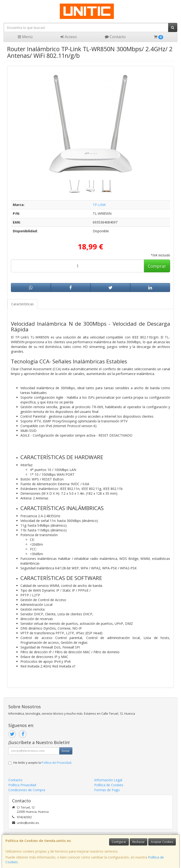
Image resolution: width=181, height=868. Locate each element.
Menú (25, 37)
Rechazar (139, 842)
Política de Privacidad (56, 763)
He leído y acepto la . (43, 763)
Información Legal (108, 780)
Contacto (115, 37)
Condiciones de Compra (27, 790)
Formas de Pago (107, 790)
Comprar (157, 266)
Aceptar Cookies (162, 842)
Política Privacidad (22, 785)
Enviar (66, 751)
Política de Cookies (109, 785)
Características (22, 304)
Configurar (119, 842)
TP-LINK (99, 205)
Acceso (69, 37)
